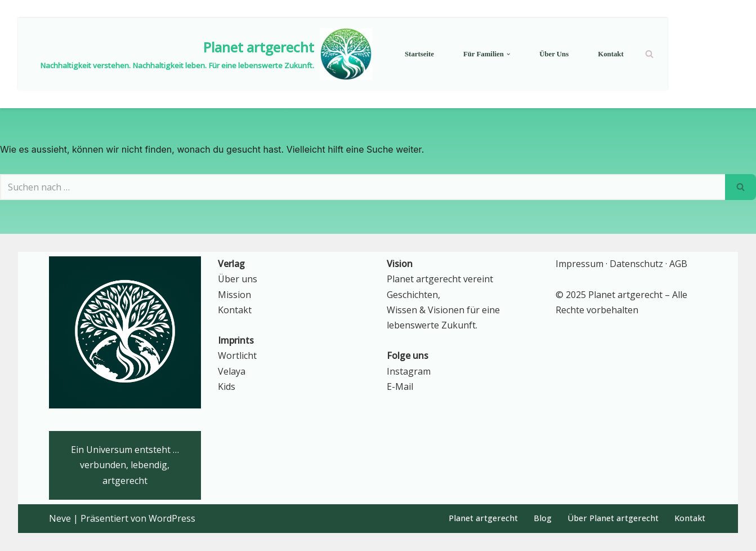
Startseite (419, 54)
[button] (508, 54)
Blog (543, 518)
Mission (234, 295)
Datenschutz (636, 264)
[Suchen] (649, 54)
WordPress (172, 518)
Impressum (580, 264)
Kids (227, 386)
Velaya (232, 371)
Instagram (409, 371)
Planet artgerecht (483, 518)
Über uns (554, 54)
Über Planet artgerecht (613, 518)
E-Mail (400, 386)
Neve (60, 518)
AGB (678, 264)
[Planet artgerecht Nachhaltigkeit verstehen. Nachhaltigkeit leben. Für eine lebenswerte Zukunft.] (206, 54)
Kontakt (611, 54)
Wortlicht (237, 356)
